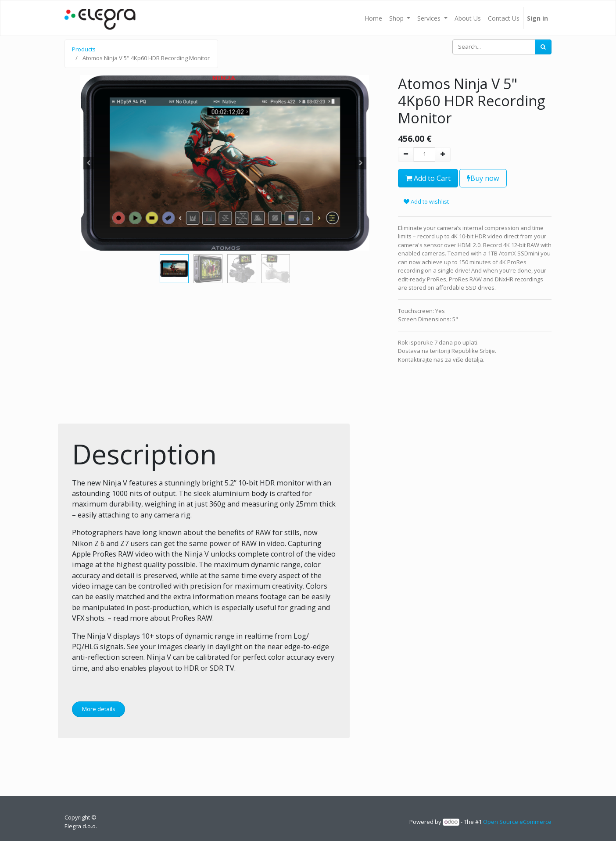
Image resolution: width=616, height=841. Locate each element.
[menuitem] (373, 18)
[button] (89, 163)
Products (84, 49)
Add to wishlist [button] (426, 201)
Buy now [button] (483, 178)
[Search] (543, 47)
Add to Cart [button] (428, 178)
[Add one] (443, 155)
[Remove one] (406, 155)
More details (99, 709)
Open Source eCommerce (517, 822)
